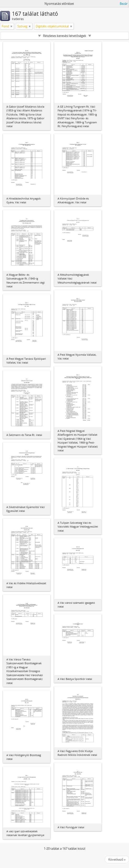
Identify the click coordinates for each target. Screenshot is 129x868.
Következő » (117, 859)
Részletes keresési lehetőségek (65, 36)
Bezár (124, 4)
